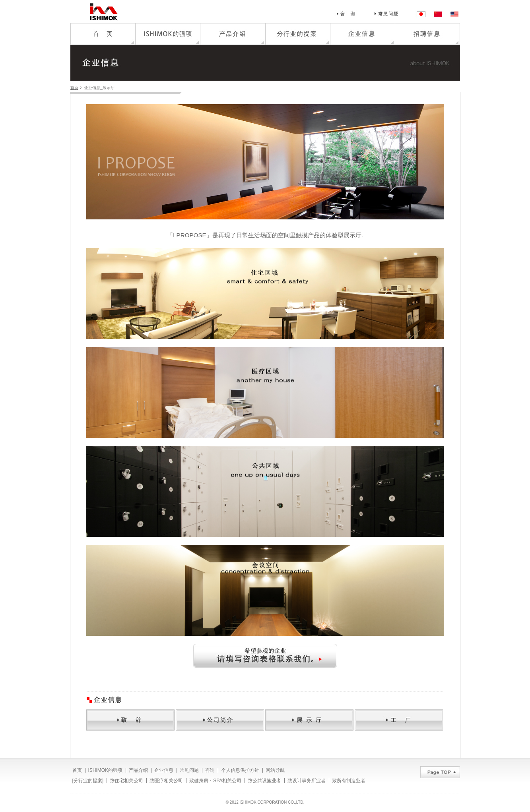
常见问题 (189, 770)
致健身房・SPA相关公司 (215, 781)
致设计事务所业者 (307, 781)
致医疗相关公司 (166, 781)
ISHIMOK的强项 (106, 770)
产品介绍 (138, 770)
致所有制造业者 (349, 781)
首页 (74, 88)
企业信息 (164, 770)
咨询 (210, 770)
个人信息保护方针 (240, 770)
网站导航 (275, 770)
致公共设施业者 (264, 781)
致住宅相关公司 (126, 781)
